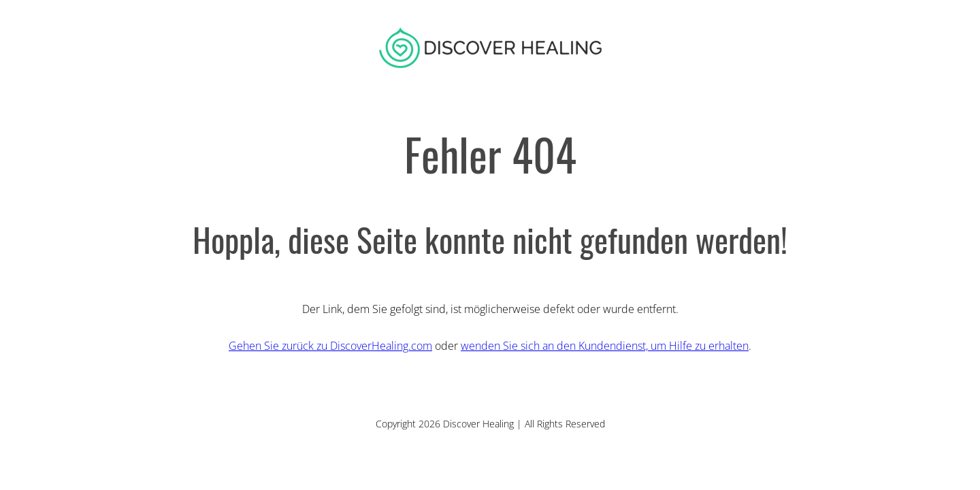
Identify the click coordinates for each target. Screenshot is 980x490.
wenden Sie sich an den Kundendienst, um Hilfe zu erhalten (605, 346)
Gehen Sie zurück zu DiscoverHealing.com (330, 346)
